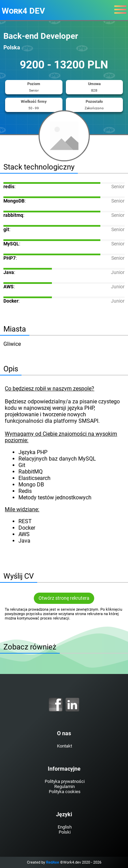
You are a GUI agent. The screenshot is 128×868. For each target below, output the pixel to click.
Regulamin (65, 786)
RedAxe (53, 862)
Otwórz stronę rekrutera (64, 598)
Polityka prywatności (65, 781)
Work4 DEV (23, 11)
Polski (65, 832)
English (65, 827)
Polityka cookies (65, 792)
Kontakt (65, 746)
